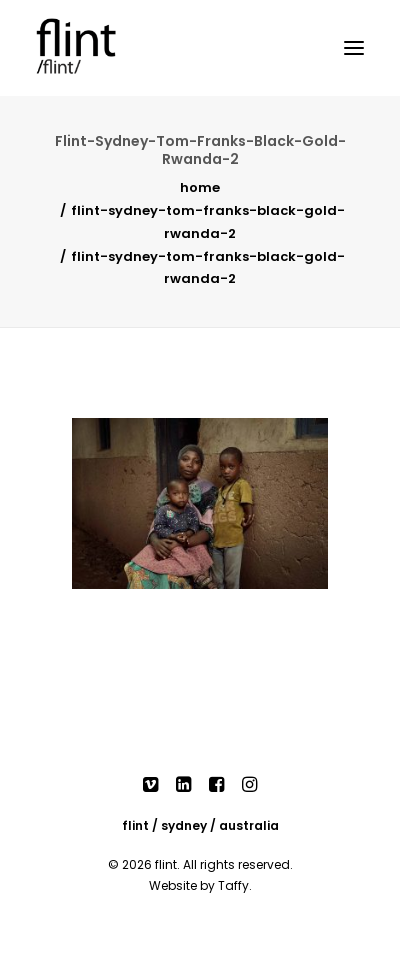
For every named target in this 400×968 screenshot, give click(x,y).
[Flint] (96, 48)
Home (200, 187)
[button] (354, 48)
